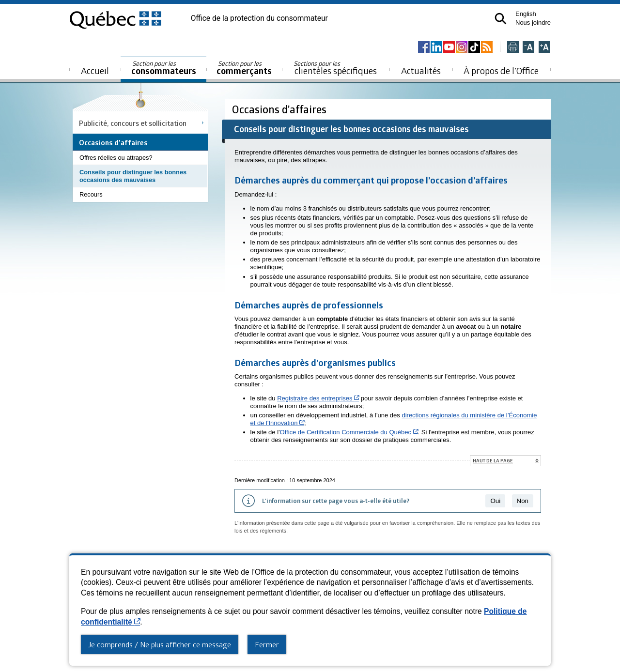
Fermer (267, 644)
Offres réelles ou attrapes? (116, 158)
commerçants (244, 68)
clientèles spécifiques (335, 68)
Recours (91, 194)
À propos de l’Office (501, 70)
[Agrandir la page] (544, 48)
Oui (495, 501)
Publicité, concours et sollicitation (133, 123)
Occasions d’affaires (280, 109)
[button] (501, 19)
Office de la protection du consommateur (259, 18)
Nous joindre (533, 23)
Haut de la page (493, 460)
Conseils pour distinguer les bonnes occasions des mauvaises (133, 176)
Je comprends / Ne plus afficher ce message (160, 644)
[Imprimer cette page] (513, 48)
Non (523, 501)
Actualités (421, 70)
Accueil (95, 70)
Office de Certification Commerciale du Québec (349, 432)
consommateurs (164, 68)
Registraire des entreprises (318, 398)
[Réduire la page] (528, 48)
